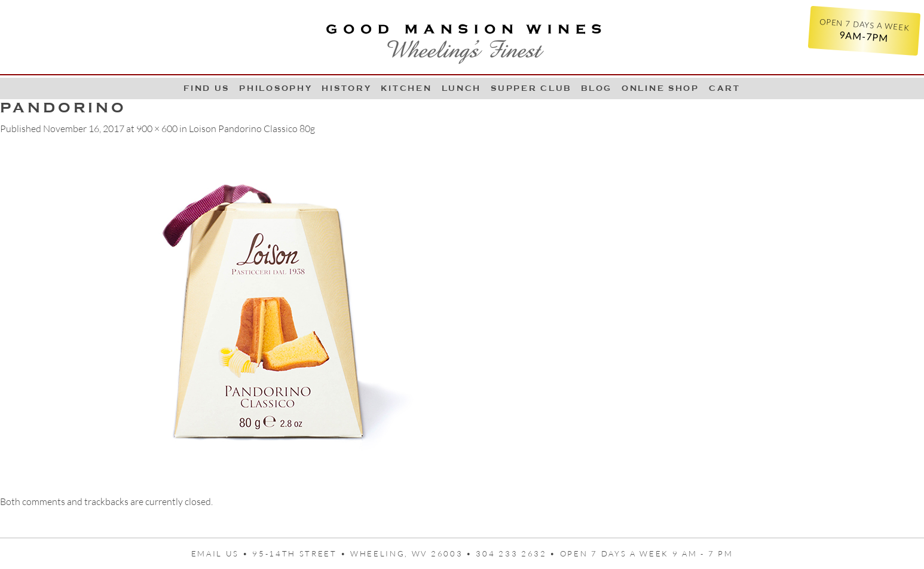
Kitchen (406, 88)
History (346, 88)
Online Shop (660, 88)
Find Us (206, 88)
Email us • (222, 553)
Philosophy (276, 88)
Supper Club (531, 88)
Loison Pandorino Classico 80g (252, 129)
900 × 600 (157, 129)
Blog (596, 88)
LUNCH (462, 88)
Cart (725, 88)
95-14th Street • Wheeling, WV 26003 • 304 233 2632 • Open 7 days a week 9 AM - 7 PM (492, 553)
